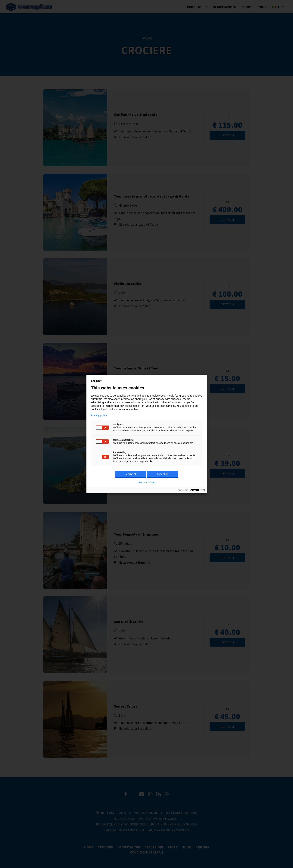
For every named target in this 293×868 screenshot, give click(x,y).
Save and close (147, 482)
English (97, 381)
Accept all (163, 474)
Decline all (131, 474)
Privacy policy (99, 415)
